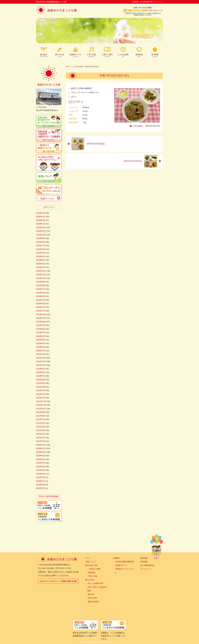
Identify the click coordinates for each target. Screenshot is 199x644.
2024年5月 (41, 296)
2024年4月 (41, 300)
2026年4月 (41, 213)
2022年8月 (41, 372)
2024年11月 (41, 274)
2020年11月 (41, 448)
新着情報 (135, 2)
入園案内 (116, 558)
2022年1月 (41, 398)
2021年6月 (41, 423)
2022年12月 (41, 358)
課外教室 (92, 573)
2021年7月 (41, 419)
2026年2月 (41, 220)
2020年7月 (41, 463)
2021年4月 (41, 430)
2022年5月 (41, 383)
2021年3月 (41, 434)
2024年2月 (41, 307)
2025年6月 (41, 249)
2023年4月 (41, 343)
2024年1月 (41, 311)
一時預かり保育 (94, 569)
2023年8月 (41, 329)
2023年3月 (41, 347)
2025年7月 (41, 245)
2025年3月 (41, 260)
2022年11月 (41, 361)
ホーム (88, 558)
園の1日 (91, 594)
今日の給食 (79, 67)
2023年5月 (41, 340)
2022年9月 (41, 369)
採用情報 (155, 56)
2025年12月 (41, 227)
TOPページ (70, 67)
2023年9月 (41, 325)
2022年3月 (41, 390)
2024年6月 (41, 293)
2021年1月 (41, 441)
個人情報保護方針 (146, 2)
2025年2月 (41, 264)
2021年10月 (41, 409)
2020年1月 (41, 481)
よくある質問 (123, 56)
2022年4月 (41, 387)
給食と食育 (93, 598)
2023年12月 (41, 314)
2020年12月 (41, 445)
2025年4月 (41, 256)
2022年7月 (41, 376)
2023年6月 (41, 336)
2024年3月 (41, 303)
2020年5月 (41, 470)
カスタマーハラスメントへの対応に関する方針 (58, 581)
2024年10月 (41, 278)
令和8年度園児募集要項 (125, 562)
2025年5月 (41, 253)
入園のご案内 (107, 56)
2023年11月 (41, 318)
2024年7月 (41, 289)
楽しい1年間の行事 (96, 583)
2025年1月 (41, 267)
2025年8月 (41, 242)
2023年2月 (41, 351)
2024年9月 (41, 282)
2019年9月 (41, 485)
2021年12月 (41, 401)
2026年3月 (41, 217)
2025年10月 (41, 235)
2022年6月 (41, 380)
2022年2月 (41, 394)
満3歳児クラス (75, 56)
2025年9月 (41, 238)
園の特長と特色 (92, 565)
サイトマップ (158, 2)
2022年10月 (41, 365)
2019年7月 (41, 488)
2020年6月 (41, 467)
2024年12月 (41, 271)
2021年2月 (41, 438)
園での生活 (90, 580)
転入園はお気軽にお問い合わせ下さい (47, 158)
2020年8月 (41, 459)
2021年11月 (41, 405)
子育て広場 (93, 576)
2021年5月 (41, 427)
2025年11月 (41, 231)
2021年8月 (41, 416)
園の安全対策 (93, 602)
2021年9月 (41, 412)
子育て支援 (91, 56)
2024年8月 (41, 285)
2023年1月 (41, 354)
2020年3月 (41, 477)
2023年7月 (41, 332)
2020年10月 (41, 452)
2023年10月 (41, 322)
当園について (91, 562)
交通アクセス (47, 199)
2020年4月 (41, 474)
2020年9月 (41, 456)
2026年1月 (41, 224)
